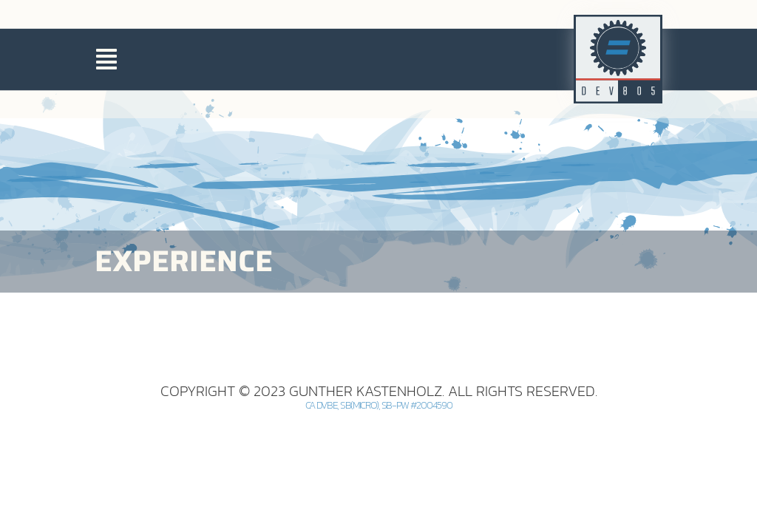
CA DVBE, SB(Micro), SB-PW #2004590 (379, 470)
